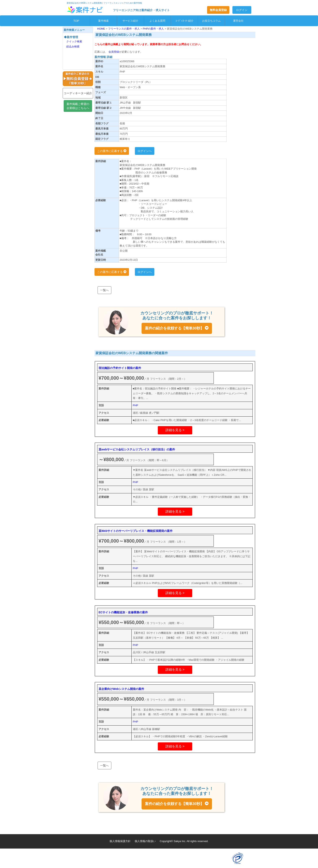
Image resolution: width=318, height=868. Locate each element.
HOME (102, 29)
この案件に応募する (112, 151)
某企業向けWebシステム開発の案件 (121, 689)
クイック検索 (74, 41)
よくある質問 (157, 21)
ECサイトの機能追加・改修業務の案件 (123, 612)
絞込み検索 (73, 46)
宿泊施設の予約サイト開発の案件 (120, 368)
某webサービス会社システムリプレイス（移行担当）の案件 (137, 449)
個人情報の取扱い (145, 841)
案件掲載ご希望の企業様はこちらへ (78, 106)
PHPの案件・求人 (154, 29)
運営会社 (238, 21)
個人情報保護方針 (120, 841)
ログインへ (145, 151)
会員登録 (113, 52)
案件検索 (103, 21)
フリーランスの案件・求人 (124, 29)
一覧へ (104, 290)
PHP (136, 405)
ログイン (242, 10)
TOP (76, 21)
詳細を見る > (175, 430)
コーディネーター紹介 (78, 93)
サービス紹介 (130, 21)
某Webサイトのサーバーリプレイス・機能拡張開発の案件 (136, 531)
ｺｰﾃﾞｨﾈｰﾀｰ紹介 (184, 21)
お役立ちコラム (211, 21)
